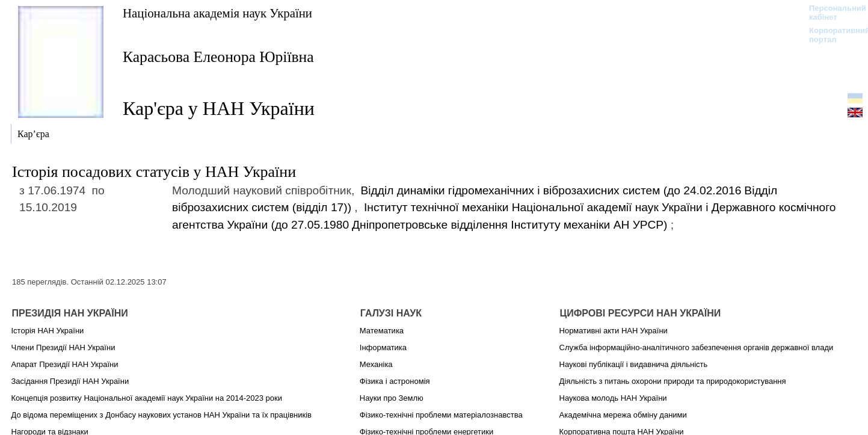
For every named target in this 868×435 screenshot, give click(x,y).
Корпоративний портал (832, 35)
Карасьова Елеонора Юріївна (218, 57)
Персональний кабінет (832, 13)
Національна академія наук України (217, 13)
